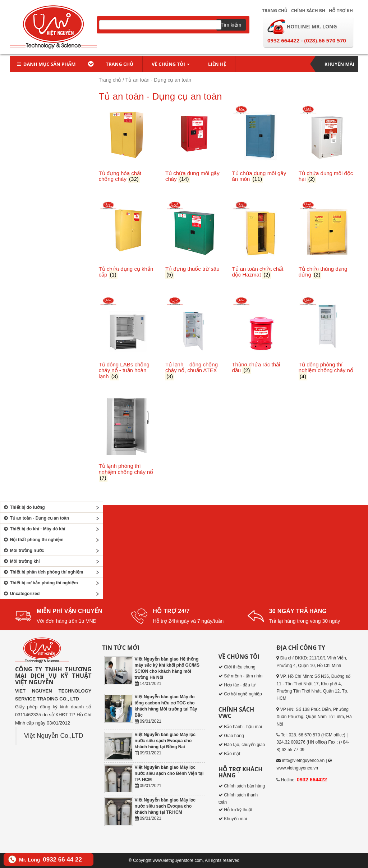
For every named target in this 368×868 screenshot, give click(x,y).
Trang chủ (275, 11)
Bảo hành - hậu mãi (243, 727)
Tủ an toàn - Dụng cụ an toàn (36, 518)
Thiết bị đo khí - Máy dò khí (34, 529)
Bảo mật (232, 754)
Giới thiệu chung (240, 667)
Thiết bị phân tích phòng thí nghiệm (43, 572)
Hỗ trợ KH (341, 11)
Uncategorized (21, 594)
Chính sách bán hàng (244, 786)
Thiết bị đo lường (24, 507)
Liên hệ (217, 64)
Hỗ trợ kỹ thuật (238, 810)
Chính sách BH (308, 11)
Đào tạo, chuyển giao (244, 745)
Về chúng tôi (171, 64)
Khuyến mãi (339, 64)
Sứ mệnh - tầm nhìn (243, 676)
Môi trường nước (23, 551)
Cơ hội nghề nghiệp (243, 694)
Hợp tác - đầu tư (240, 685)
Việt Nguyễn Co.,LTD (54, 736)
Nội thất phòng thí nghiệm (33, 540)
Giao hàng (234, 736)
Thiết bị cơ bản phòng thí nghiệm (40, 583)
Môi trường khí (21, 561)
